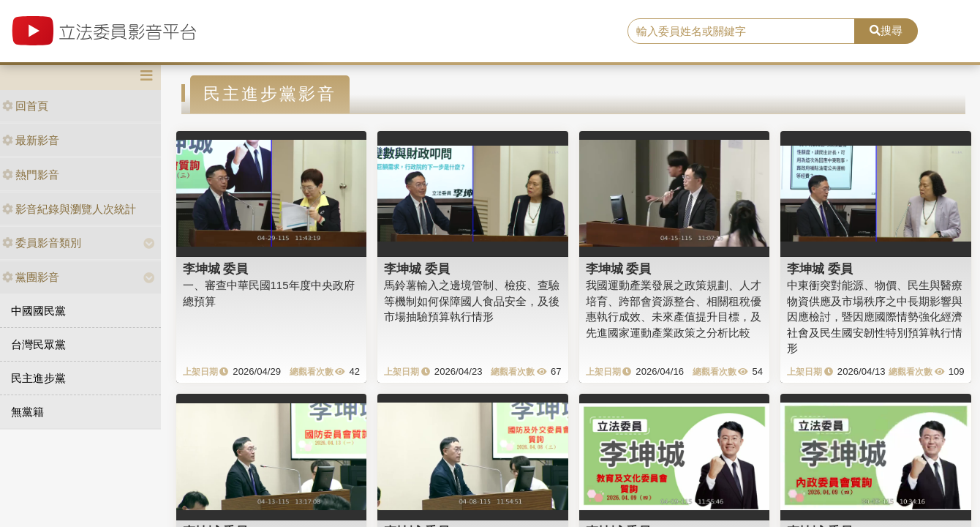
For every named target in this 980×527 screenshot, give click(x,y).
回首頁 (25, 106)
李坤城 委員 (216, 269)
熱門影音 (31, 175)
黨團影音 (31, 277)
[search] (741, 31)
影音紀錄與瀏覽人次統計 (69, 209)
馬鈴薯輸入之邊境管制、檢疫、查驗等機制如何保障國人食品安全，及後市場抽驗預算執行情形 (472, 301)
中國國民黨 (38, 311)
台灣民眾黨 (38, 344)
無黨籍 (27, 412)
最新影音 (31, 140)
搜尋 (886, 30)
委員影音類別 (42, 243)
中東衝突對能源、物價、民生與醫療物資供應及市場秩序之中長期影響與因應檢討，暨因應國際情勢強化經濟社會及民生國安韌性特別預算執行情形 (875, 317)
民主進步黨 (38, 378)
